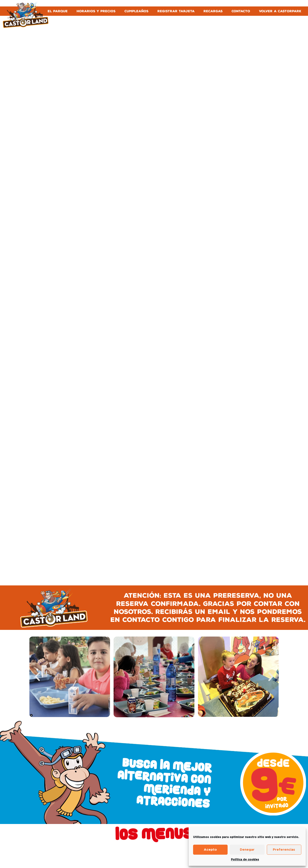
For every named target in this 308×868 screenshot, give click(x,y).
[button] (37, 677)
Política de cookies (245, 860)
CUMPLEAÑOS (137, 11)
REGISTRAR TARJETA (176, 11)
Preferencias (284, 850)
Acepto (210, 850)
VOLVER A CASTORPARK (280, 11)
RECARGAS (213, 11)
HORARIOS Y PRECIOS (96, 11)
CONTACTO (241, 11)
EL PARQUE (58, 11)
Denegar (247, 850)
